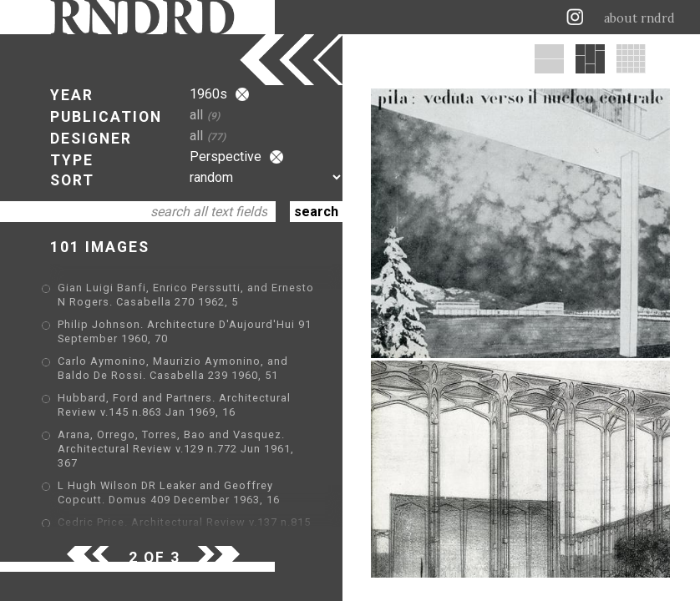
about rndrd (639, 18)
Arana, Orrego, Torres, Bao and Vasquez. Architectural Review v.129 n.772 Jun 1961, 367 (176, 449)
